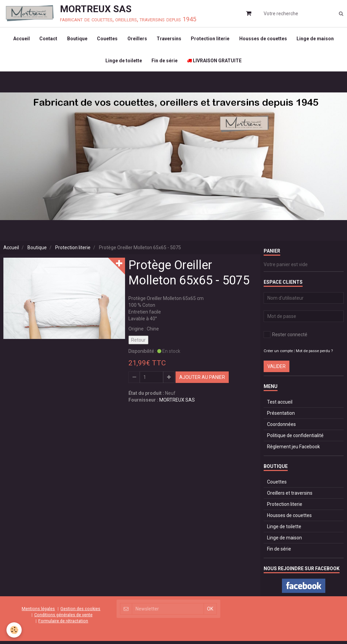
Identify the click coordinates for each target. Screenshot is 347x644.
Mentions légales (38, 612)
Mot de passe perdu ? (314, 354)
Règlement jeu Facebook (293, 450)
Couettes (107, 39)
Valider (277, 370)
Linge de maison (318, 39)
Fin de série (165, 63)
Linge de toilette (123, 63)
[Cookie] (14, 630)
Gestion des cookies (80, 612)
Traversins (170, 39)
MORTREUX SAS (177, 403)
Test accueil (280, 405)
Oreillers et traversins (290, 496)
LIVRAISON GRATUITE (215, 63)
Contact (47, 39)
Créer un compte (278, 354)
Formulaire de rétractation (63, 624)
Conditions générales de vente (63, 618)
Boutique (76, 39)
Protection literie (211, 39)
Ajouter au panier (202, 381)
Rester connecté (285, 338)
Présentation (281, 416)
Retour (138, 343)
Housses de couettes (265, 39)
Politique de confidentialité (295, 439)
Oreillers (137, 39)
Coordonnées (281, 428)
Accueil (19, 39)
